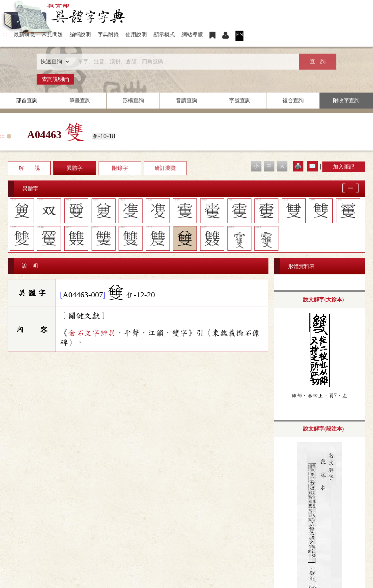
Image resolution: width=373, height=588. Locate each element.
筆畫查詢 (80, 100)
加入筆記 (344, 167)
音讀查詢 (186, 100)
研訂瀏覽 (165, 168)
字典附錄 (108, 34)
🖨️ (298, 166)
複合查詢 (293, 100)
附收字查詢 (346, 100)
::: (5, 34)
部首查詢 (27, 100)
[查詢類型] (53, 62)
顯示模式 (164, 34)
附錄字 (120, 168)
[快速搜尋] (184, 62)
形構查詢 (133, 100)
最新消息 (24, 34)
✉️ (312, 166)
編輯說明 (80, 34)
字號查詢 (240, 100)
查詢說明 (55, 79)
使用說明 (136, 34)
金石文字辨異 (92, 333)
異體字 (75, 168)
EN (240, 34)
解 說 (29, 168)
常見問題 (52, 34)
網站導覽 (192, 34)
